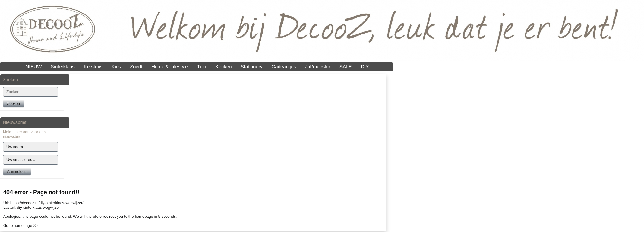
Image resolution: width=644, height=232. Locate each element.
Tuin (202, 67)
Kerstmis (93, 67)
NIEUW (33, 67)
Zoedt (136, 67)
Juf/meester (318, 67)
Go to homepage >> (20, 226)
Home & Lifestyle (170, 67)
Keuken (224, 67)
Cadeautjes (284, 67)
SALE (346, 67)
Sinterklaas (63, 67)
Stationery (252, 67)
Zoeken (14, 104)
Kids (116, 67)
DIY (365, 67)
